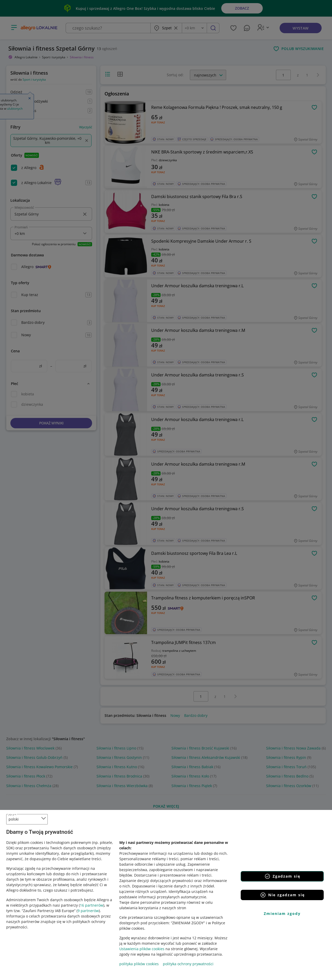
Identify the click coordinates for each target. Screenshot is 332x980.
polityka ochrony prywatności (188, 964)
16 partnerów (92, 905)
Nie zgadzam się (282, 895)
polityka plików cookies (139, 964)
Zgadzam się (282, 876)
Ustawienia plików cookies (142, 949)
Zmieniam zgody (282, 913)
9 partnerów (88, 911)
